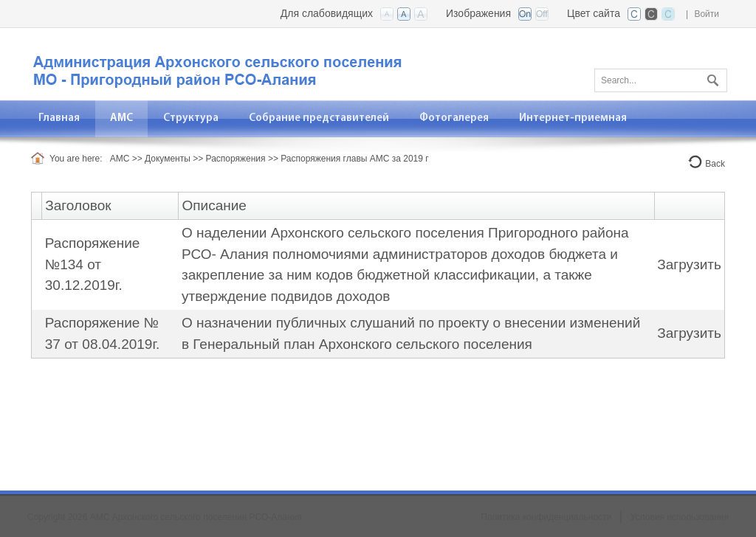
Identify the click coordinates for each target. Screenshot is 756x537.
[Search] (661, 80)
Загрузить (689, 264)
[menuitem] (122, 118)
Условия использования (680, 517)
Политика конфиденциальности (546, 517)
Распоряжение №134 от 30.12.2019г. (93, 264)
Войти (707, 14)
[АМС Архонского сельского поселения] (216, 63)
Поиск (711, 77)
